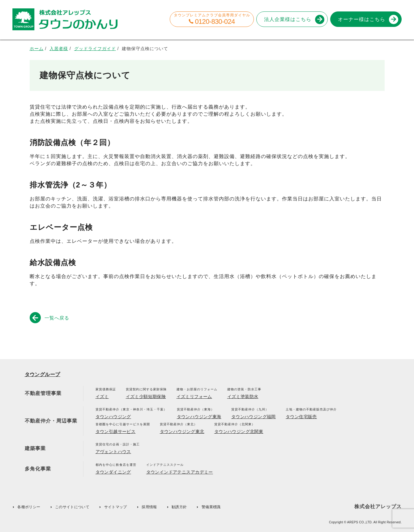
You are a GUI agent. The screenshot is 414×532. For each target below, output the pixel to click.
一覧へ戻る (51, 318)
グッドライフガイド (95, 49)
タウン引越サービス (116, 431)
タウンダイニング (113, 472)
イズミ (102, 397)
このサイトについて (72, 507)
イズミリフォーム (194, 397)
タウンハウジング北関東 (239, 431)
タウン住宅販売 (301, 417)
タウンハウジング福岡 (254, 417)
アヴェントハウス (113, 452)
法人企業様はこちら (293, 19)
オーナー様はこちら (367, 19)
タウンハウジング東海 (199, 417)
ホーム (37, 49)
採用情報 (149, 507)
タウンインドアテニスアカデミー (180, 472)
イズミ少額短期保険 (146, 397)
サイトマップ (116, 507)
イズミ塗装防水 (243, 397)
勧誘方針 (179, 507)
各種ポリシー (29, 507)
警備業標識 (211, 507)
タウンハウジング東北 (182, 431)
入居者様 (59, 49)
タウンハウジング (113, 417)
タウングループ (43, 374)
